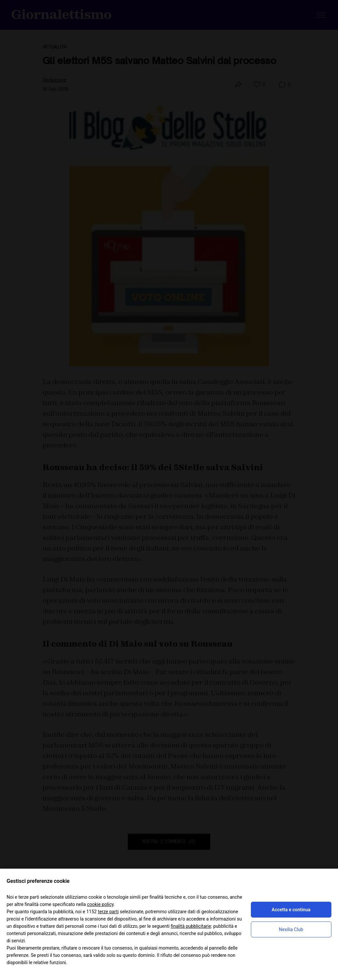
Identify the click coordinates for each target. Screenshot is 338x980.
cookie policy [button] (101, 904)
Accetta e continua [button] (291, 910)
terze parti (108, 912)
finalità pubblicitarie (191, 926)
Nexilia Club (291, 929)
